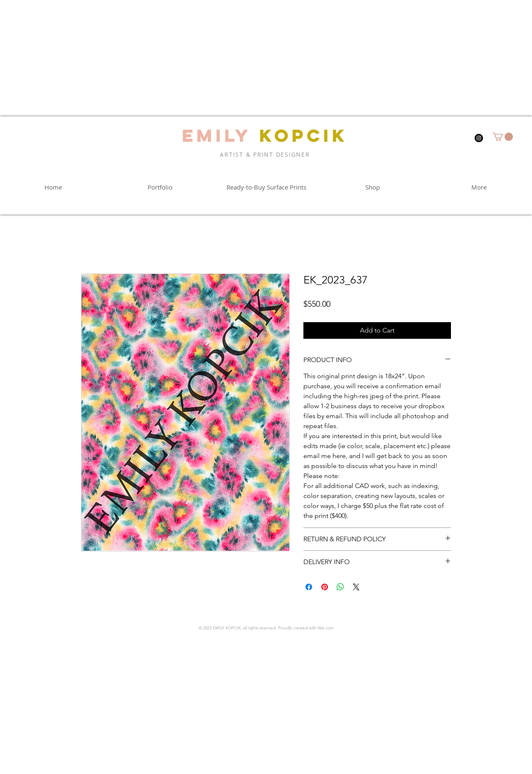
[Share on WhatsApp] (340, 587)
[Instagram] (479, 138)
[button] (503, 137)
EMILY (217, 135)
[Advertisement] (249, 58)
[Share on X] (356, 587)
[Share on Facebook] (309, 587)
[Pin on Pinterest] (325, 587)
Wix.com (326, 628)
